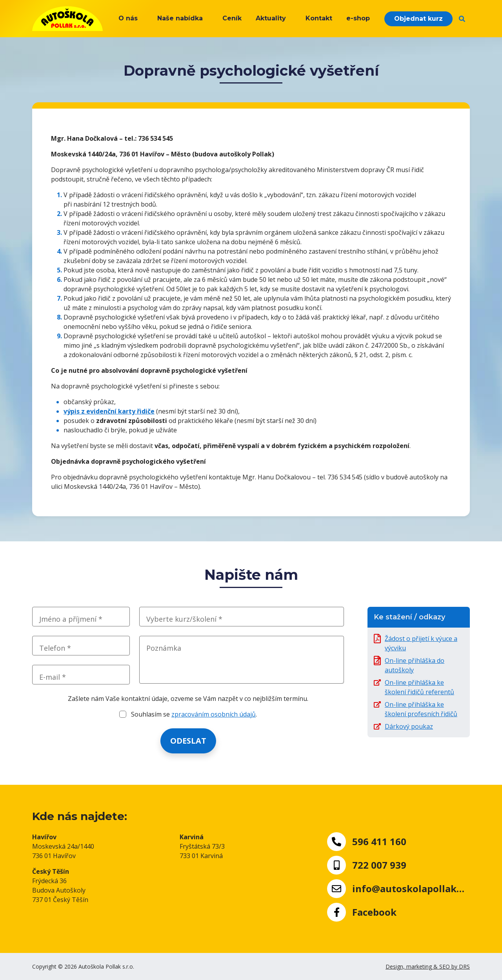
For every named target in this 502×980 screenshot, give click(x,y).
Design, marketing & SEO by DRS (428, 966)
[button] (462, 19)
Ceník (232, 18)
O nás (128, 18)
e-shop (358, 18)
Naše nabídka (180, 18)
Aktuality (271, 18)
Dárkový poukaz (409, 726)
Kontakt (319, 18)
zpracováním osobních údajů (214, 714)
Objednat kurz (418, 19)
